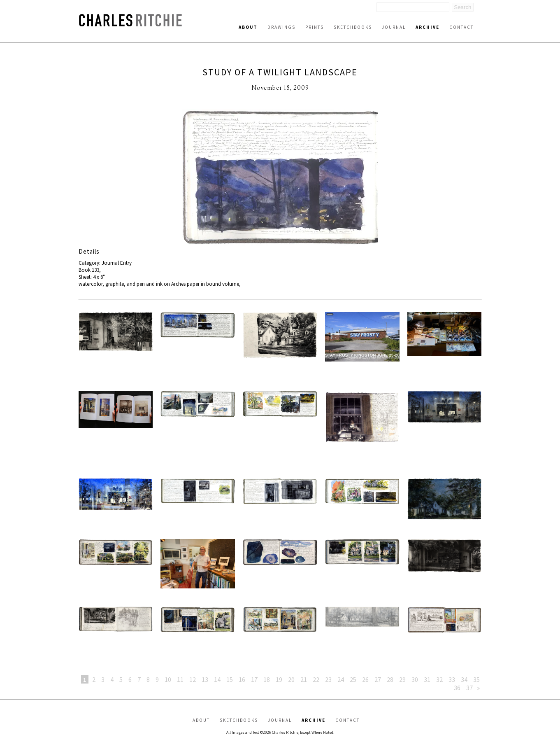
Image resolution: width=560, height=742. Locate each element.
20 (291, 679)
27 (378, 679)
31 (427, 679)
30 (415, 679)
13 (205, 679)
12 (193, 679)
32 (439, 679)
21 (304, 679)
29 (402, 679)
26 (365, 679)
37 (469, 688)
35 (476, 679)
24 (341, 679)
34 (464, 679)
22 (316, 679)
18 (267, 679)
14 (217, 679)
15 (230, 679)
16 (242, 679)
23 (328, 679)
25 (353, 679)
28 (390, 679)
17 (254, 679)
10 (168, 679)
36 (457, 688)
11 (180, 679)
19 (279, 679)
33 (452, 679)
